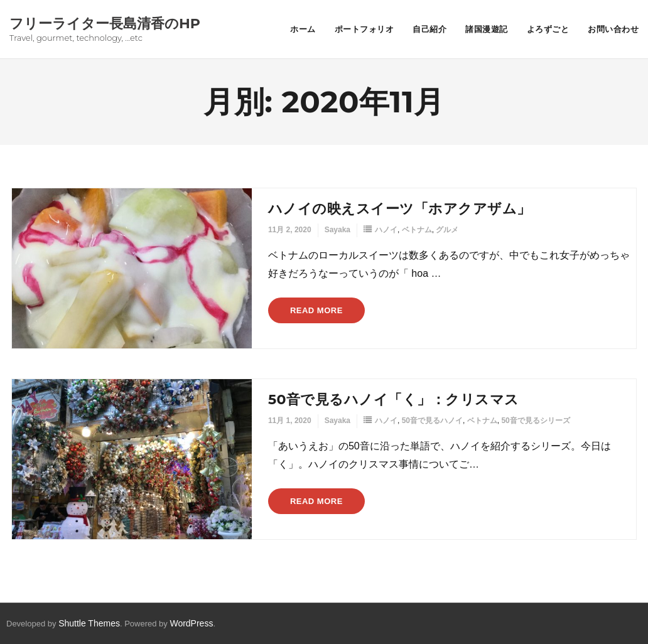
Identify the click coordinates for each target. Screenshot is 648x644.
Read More (316, 310)
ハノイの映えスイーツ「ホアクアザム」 (400, 209)
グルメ (447, 230)
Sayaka (337, 230)
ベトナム (417, 230)
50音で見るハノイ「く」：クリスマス (394, 400)
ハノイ (386, 230)
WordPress (191, 623)
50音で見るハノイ (432, 421)
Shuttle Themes (89, 623)
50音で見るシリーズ (535, 421)
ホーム (303, 29)
